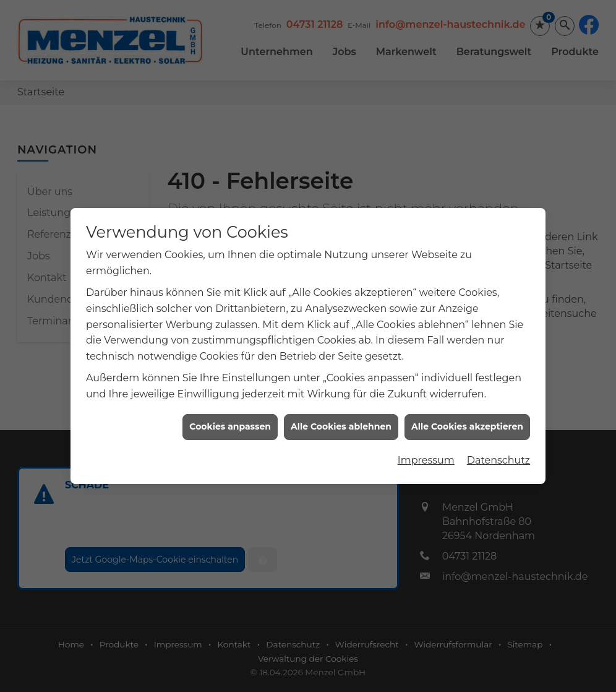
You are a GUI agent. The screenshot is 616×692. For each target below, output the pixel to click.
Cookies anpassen (230, 422)
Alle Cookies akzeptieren (467, 422)
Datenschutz (498, 455)
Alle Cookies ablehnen (341, 422)
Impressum (426, 455)
